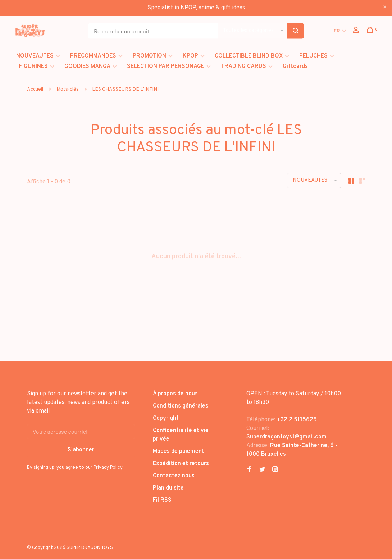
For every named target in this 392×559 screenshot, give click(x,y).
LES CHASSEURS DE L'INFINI (125, 89)
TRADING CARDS (243, 67)
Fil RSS (162, 500)
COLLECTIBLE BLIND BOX (249, 56)
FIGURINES (33, 67)
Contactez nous (174, 476)
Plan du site (168, 488)
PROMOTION (149, 56)
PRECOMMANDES (93, 56)
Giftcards (295, 67)
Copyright (166, 418)
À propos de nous (175, 394)
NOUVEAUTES (35, 56)
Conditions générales (181, 406)
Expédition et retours (181, 464)
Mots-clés (68, 89)
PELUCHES (313, 56)
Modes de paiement (179, 451)
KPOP (190, 56)
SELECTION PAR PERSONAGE (166, 67)
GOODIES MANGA (87, 67)
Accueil (35, 89)
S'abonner (81, 450)
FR (337, 31)
